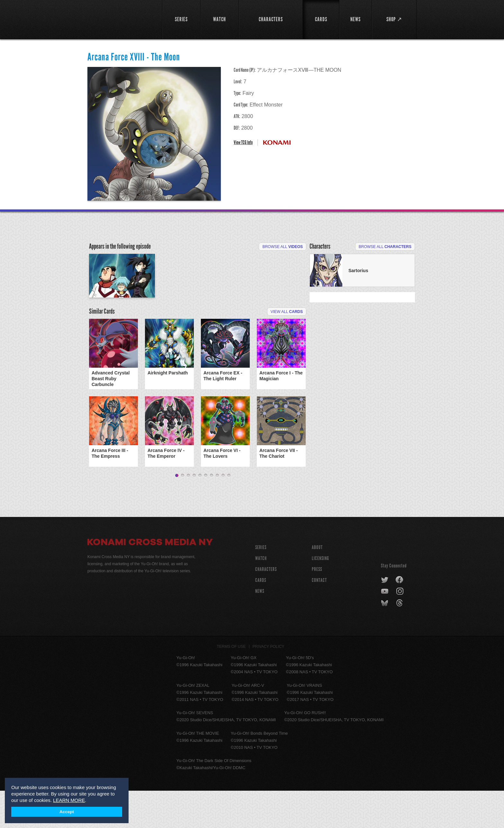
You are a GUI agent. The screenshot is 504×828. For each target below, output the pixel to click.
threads (400, 640)
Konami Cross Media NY (150, 580)
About (317, 585)
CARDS (261, 617)
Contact (319, 617)
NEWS (260, 628)
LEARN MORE (69, 800)
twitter (385, 617)
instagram (400, 629)
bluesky (385, 640)
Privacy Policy (269, 684)
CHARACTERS (266, 607)
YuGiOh (121, 18)
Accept (67, 812)
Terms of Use (231, 684)
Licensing (320, 596)
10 (229, 513)
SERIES (261, 585)
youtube (385, 629)
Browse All (283, 247)
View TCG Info (243, 142)
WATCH (261, 596)
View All (287, 349)
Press (317, 607)
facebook (400, 617)
